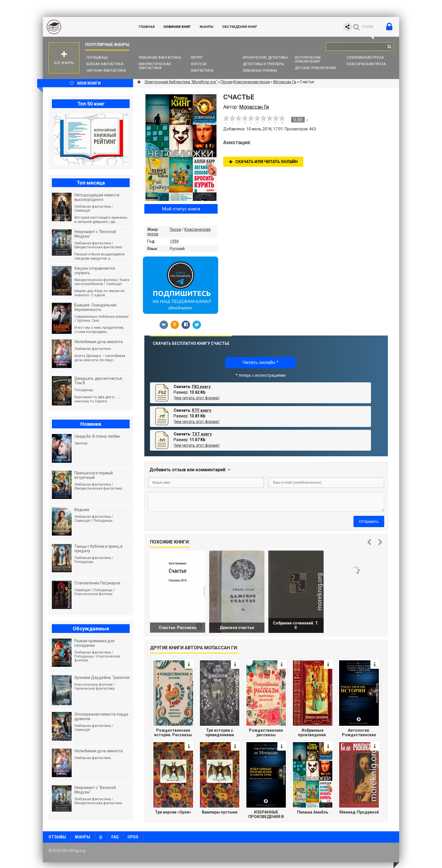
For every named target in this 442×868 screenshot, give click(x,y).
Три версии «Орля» (173, 812)
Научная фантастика (106, 71)
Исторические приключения (308, 60)
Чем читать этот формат (197, 398)
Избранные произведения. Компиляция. (312, 733)
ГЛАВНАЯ (147, 27)
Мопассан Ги (285, 82)
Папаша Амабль (313, 812)
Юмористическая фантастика (155, 66)
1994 (174, 241)
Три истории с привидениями (220, 733)
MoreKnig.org (85, 27)
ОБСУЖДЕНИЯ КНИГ (240, 27)
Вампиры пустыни (220, 812)
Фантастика (202, 71)
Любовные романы (260, 71)
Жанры (206, 27)
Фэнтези (199, 64)
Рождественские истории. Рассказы (173, 733)
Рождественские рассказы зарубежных (266, 733)
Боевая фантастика (105, 64)
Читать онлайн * (260, 362)
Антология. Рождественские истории (359, 733)
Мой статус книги (181, 209)
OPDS (133, 837)
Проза (175, 229)
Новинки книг (177, 27)
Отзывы (57, 837)
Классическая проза (366, 64)
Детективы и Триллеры (263, 64)
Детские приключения (315, 68)
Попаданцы (97, 58)
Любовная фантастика (160, 58)
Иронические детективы (265, 58)
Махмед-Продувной (359, 812)
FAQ (115, 837)
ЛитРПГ (197, 58)
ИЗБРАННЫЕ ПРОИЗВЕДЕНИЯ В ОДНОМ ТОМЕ (266, 814)
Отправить (369, 521)
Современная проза (365, 58)
